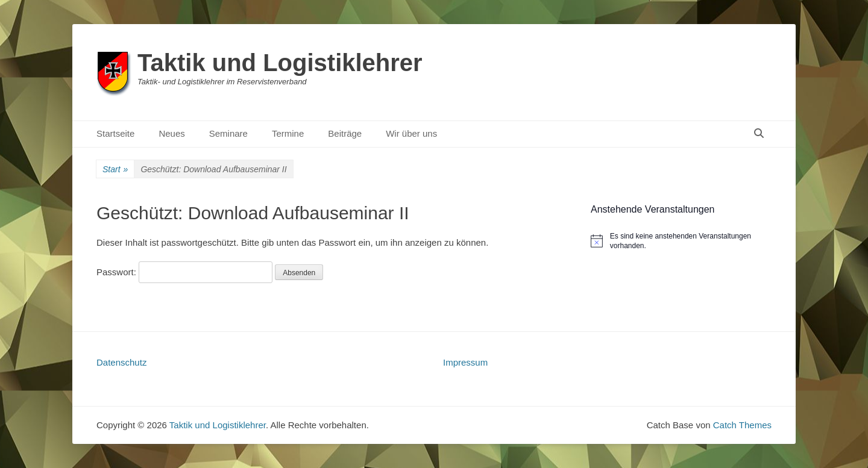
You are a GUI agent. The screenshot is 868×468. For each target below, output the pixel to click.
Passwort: (184, 272)
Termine (288, 133)
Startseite (115, 133)
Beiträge (345, 133)
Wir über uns (411, 133)
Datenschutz (121, 362)
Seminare (228, 133)
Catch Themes (742, 425)
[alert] (681, 241)
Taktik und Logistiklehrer (280, 63)
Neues (171, 133)
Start (115, 170)
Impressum (465, 362)
